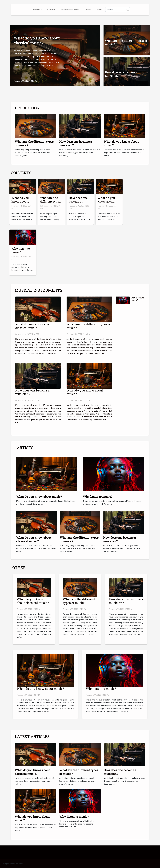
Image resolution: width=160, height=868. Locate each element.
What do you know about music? (121, 143)
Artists (88, 10)
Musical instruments (70, 10)
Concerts (51, 10)
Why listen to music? (21, 250)
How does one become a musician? (121, 74)
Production (37, 10)
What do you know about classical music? (37, 40)
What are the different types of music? (126, 43)
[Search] (118, 10)
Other (99, 10)
